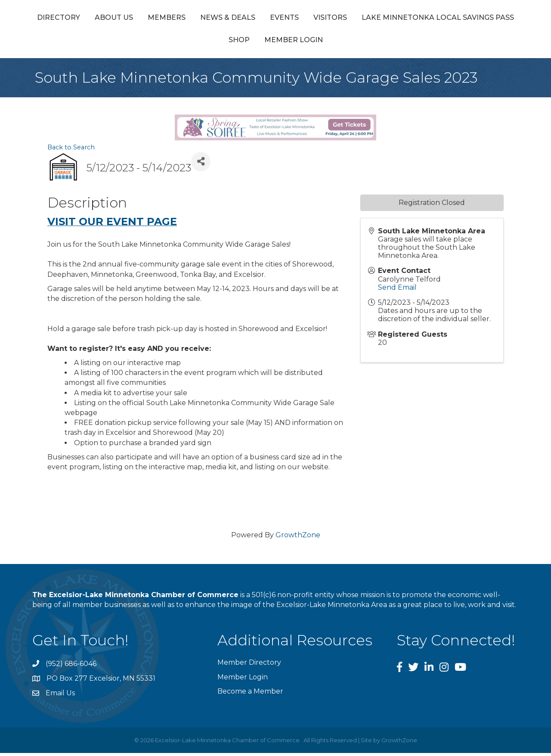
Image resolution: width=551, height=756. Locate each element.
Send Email (397, 290)
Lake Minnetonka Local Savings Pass (221, 43)
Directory (82, 19)
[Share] (201, 165)
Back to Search (71, 150)
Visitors (474, 19)
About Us (137, 19)
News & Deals (251, 19)
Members (190, 19)
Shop (323, 43)
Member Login (377, 43)
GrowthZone (298, 538)
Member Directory (249, 666)
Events (308, 19)
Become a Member (250, 694)
